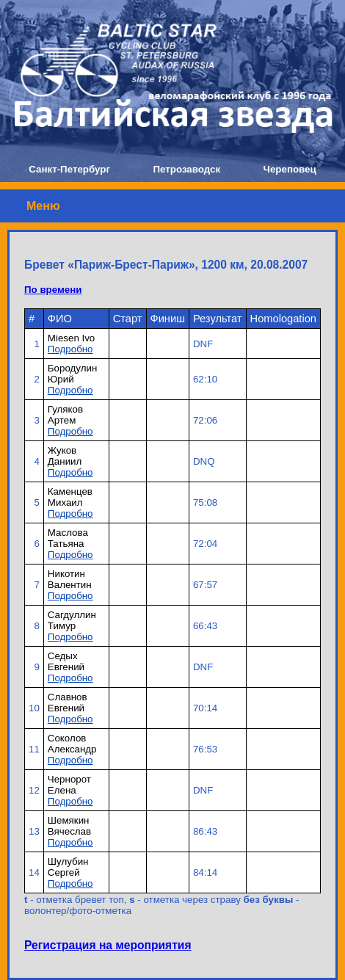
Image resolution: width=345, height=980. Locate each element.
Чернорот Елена (69, 785)
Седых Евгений (66, 661)
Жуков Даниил (65, 456)
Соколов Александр (72, 744)
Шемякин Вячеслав (69, 826)
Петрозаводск (186, 169)
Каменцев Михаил (70, 497)
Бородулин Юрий (72, 374)
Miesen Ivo (71, 338)
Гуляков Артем (65, 415)
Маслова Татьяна (68, 538)
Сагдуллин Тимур (72, 620)
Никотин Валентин (70, 579)
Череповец (290, 169)
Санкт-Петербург (69, 169)
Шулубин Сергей (68, 867)
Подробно (70, 349)
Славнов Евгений (68, 703)
